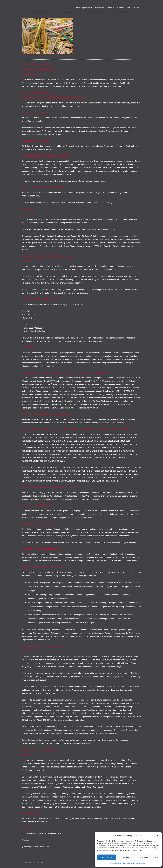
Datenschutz (27, 862)
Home (136, 8)
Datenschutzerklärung (130, 863)
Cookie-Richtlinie (116, 863)
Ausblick (120, 8)
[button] (158, 836)
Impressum (143, 863)
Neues (129, 8)
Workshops (99, 8)
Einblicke (110, 8)
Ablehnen (126, 857)
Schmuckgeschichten (84, 8)
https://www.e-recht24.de (39, 847)
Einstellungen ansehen (148, 857)
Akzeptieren (107, 857)
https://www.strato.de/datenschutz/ (101, 229)
